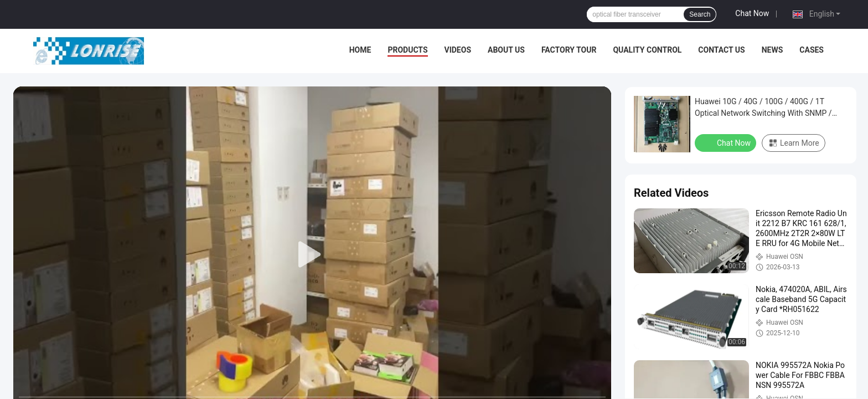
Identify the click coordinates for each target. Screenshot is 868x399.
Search (700, 14)
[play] (312, 255)
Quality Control (647, 50)
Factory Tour (569, 50)
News (773, 50)
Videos (458, 50)
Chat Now (752, 13)
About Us (506, 50)
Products (407, 50)
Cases (812, 50)
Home (360, 50)
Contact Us (721, 50)
